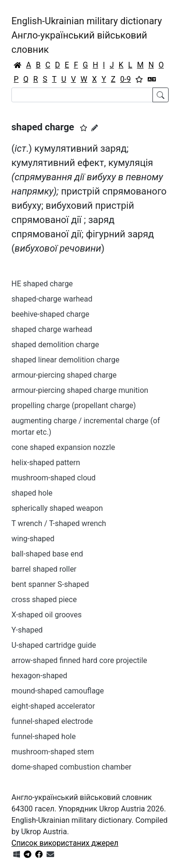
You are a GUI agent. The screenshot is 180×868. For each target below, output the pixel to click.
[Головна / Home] (18, 65)
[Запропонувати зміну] (95, 128)
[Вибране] (139, 79)
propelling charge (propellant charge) (74, 405)
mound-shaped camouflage (58, 691)
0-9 (125, 79)
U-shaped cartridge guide (54, 645)
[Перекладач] (152, 79)
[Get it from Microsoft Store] (17, 854)
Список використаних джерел (65, 843)
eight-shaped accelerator (53, 706)
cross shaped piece (44, 600)
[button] (84, 128)
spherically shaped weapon (57, 508)
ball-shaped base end (47, 554)
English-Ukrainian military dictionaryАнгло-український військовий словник (87, 35)
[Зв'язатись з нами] (50, 854)
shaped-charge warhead (52, 299)
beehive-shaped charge (50, 314)
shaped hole (32, 493)
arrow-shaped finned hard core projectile (79, 660)
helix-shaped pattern (46, 463)
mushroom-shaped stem (53, 752)
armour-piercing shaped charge (64, 375)
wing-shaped (33, 539)
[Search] (82, 95)
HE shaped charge (42, 284)
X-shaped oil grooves (47, 615)
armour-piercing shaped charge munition (80, 390)
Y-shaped (27, 630)
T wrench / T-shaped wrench (59, 523)
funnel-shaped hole (43, 736)
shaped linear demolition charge (66, 360)
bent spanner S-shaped (50, 584)
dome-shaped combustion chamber (71, 767)
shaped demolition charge (55, 345)
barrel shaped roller (44, 569)
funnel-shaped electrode (52, 721)
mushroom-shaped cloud (53, 478)
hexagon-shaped (39, 676)
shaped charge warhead (52, 329)
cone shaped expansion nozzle (63, 447)
